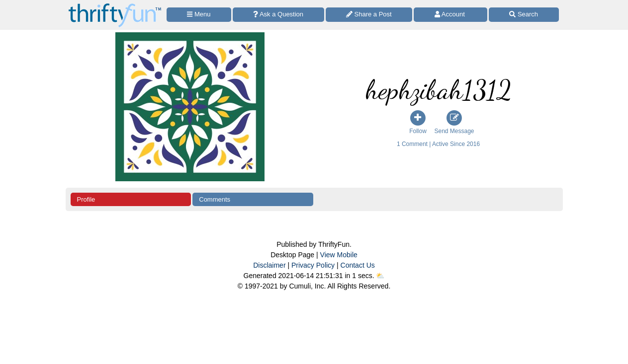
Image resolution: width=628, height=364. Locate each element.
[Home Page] (115, 6)
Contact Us (358, 265)
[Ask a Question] (278, 15)
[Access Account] (450, 15)
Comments (215, 199)
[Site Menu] (199, 15)
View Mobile (339, 255)
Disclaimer (269, 265)
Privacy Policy (313, 265)
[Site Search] (524, 15)
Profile (86, 199)
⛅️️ (380, 276)
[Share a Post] (369, 15)
